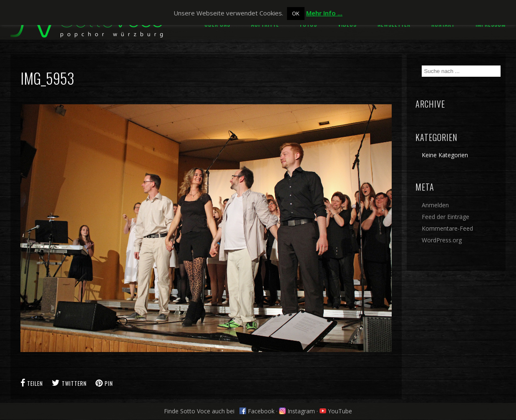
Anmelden (435, 205)
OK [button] (296, 13)
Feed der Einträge (446, 217)
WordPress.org (442, 240)
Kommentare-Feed (447, 228)
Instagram (297, 411)
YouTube (336, 411)
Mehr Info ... (324, 13)
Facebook (257, 411)
